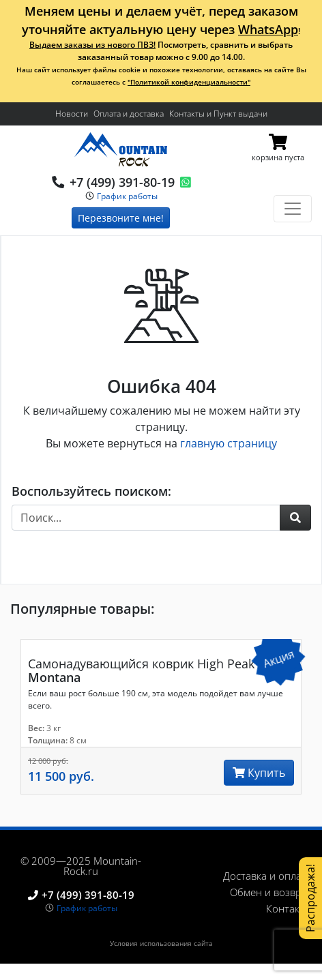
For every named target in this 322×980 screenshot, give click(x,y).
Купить (259, 773)
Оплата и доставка (129, 114)
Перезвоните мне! (121, 218)
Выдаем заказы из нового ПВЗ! (92, 45)
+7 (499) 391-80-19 (122, 182)
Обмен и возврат (271, 892)
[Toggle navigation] (293, 209)
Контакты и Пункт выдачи (218, 114)
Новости (72, 114)
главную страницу (229, 443)
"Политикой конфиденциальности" (189, 82)
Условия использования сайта (161, 943)
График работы (127, 196)
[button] (295, 518)
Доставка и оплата (267, 876)
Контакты (289, 908)
